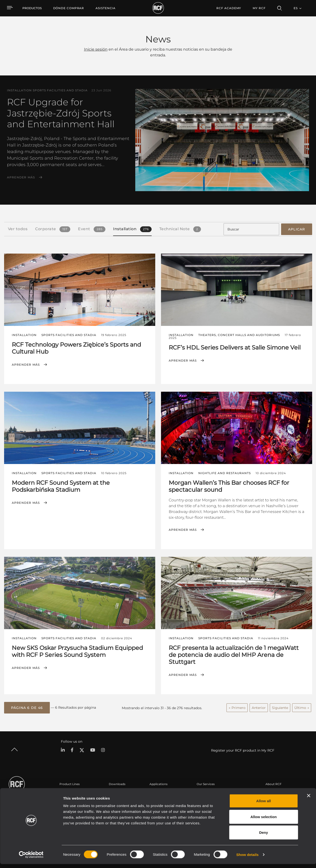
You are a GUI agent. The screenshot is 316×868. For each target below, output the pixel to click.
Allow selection (263, 821)
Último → (302, 707)
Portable (66, 792)
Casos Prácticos (161, 792)
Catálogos (116, 792)
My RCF (259, 8)
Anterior (259, 707)
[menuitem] (69, 8)
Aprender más (21, 177)
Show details (248, 858)
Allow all (264, 805)
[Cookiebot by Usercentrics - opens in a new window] (31, 859)
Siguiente (280, 707)
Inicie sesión (96, 49)
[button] (27, 707)
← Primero (237, 707)
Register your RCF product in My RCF (243, 749)
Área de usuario (208, 792)
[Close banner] (309, 800)
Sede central (274, 792)
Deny (264, 836)
